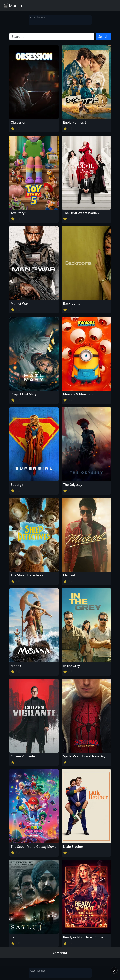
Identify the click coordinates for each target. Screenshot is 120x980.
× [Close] (114, 970)
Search (103, 37)
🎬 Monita (13, 5)
